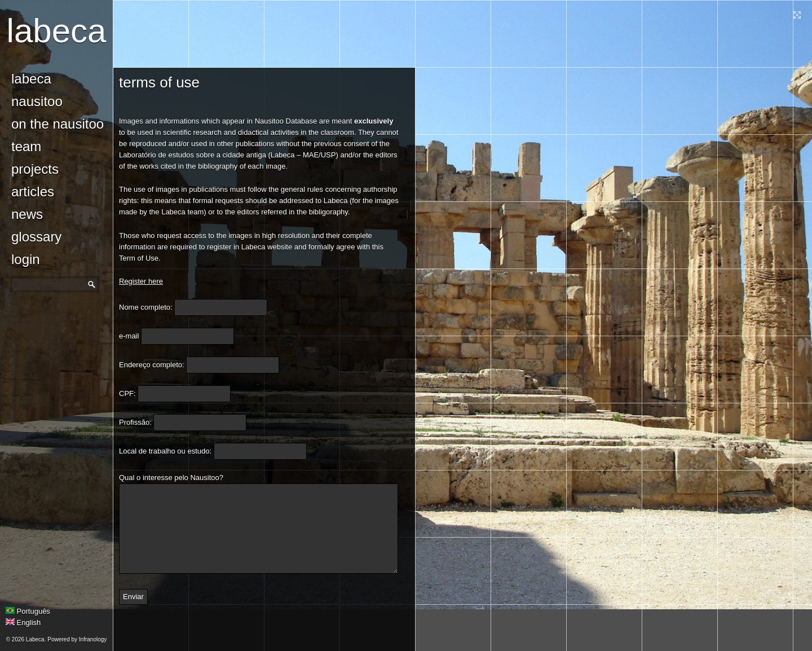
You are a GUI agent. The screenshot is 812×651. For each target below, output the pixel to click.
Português (28, 611)
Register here (141, 281)
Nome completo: (146, 307)
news (27, 214)
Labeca (57, 31)
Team (26, 146)
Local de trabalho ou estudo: (165, 451)
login (26, 259)
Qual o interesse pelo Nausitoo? (171, 478)
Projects (35, 169)
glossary (36, 237)
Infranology (93, 639)
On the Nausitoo (58, 124)
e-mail (129, 336)
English (23, 623)
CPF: (127, 393)
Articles (33, 192)
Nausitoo (37, 101)
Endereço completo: (152, 365)
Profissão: (135, 422)
